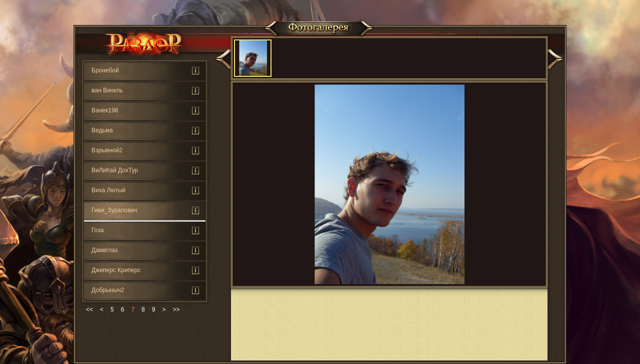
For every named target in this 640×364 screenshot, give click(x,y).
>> (176, 310)
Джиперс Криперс (116, 270)
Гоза (97, 230)
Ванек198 (105, 110)
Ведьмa (102, 130)
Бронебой (105, 70)
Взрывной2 (107, 150)
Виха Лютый (108, 190)
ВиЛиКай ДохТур (115, 170)
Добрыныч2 (108, 290)
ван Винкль (107, 90)
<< (89, 310)
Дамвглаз (105, 250)
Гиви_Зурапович (114, 210)
